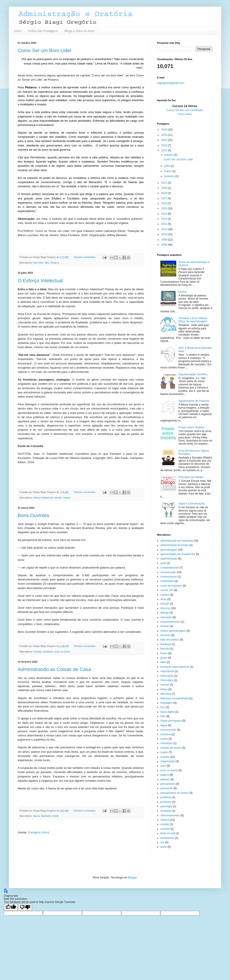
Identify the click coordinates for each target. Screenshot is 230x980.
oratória (165, 757)
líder (47, 263)
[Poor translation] (25, 907)
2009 (165, 240)
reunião (165, 824)
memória (166, 734)
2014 (165, 214)
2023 (165, 145)
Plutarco (55, 263)
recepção (166, 811)
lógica (164, 725)
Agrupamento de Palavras (194, 401)
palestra (165, 779)
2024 (165, 140)
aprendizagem (169, 550)
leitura (164, 689)
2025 (165, 135)
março (168, 171)
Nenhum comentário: (85, 257)
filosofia (165, 649)
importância (167, 671)
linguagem (166, 703)
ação (163, 563)
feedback (48, 652)
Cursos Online (185, 114)
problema (166, 797)
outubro (169, 155)
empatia (38, 652)
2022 (165, 150)
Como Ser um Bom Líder (45, 50)
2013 (165, 219)
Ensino (183, 292)
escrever (165, 635)
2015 (165, 209)
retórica (165, 820)
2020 (165, 188)
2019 (165, 193)
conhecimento (169, 577)
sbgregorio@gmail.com (171, 83)
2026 (165, 130)
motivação (166, 743)
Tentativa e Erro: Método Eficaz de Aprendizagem (193, 320)
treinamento (167, 838)
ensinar (165, 626)
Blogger (132, 878)
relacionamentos (170, 815)
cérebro (165, 595)
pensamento (168, 784)
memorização (168, 730)
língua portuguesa (171, 721)
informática (167, 680)
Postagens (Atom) (39, 832)
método (58, 498)
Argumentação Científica (193, 374)
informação (167, 676)
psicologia (166, 806)
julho (168, 166)
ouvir (163, 766)
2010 (165, 234)
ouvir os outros (62, 652)
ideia (163, 662)
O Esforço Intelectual (40, 281)
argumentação (169, 559)
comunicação (168, 572)
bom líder (38, 263)
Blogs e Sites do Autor (80, 31)
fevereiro (170, 176)
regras (67, 498)
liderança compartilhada (174, 698)
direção (165, 604)
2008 (165, 245)
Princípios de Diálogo (191, 477)
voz (162, 842)
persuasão (167, 788)
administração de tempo (174, 545)
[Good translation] (11, 907)
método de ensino (171, 748)
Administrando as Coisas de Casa (54, 669)
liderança (166, 694)
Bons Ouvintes (34, 515)
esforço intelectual (43, 498)
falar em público (170, 640)
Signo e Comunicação (191, 504)
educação (166, 617)
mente (56, 816)
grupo (164, 658)
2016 (165, 203)
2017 (165, 198)
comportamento (170, 568)
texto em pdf (168, 833)
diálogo (165, 613)
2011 (165, 229)
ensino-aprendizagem (173, 631)
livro (163, 707)
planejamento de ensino (174, 793)
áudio (164, 847)
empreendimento (170, 622)
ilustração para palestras (175, 667)
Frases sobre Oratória (191, 427)
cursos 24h (167, 590)
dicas (163, 599)
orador (164, 752)
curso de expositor (171, 586)
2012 (165, 224)
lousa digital (167, 712)
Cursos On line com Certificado (185, 110)
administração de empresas (177, 541)
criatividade (167, 581)
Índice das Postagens (43, 31)
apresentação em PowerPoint (178, 554)
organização (168, 761)
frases (164, 653)
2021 (165, 183)
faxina (37, 816)
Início (18, 31)
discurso (165, 608)
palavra (165, 775)
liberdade (46, 816)
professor (166, 802)
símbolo (165, 829)
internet (165, 685)
